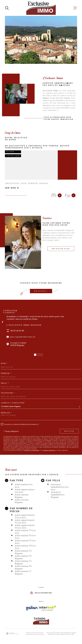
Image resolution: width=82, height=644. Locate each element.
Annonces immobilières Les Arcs (60, 487)
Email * (5, 383)
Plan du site (60, 633)
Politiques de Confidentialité (32, 450)
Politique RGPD (64, 634)
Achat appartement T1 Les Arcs (25, 516)
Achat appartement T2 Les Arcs (25, 521)
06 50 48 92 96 (17, 331)
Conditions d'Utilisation (49, 450)
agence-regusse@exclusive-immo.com (23, 337)
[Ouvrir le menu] (75, 8)
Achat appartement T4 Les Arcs (25, 526)
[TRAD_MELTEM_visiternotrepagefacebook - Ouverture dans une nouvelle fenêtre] (3, 322)
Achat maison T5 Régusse (23, 562)
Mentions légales (70, 633)
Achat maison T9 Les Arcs (25, 547)
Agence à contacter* (13, 403)
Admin (50, 634)
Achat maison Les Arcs (24, 486)
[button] (38, 56)
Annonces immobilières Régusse (58, 495)
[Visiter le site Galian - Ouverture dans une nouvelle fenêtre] (32, 608)
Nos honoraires (51, 633)
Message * (6, 413)
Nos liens (56, 634)
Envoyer (69, 431)
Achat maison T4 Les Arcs (25, 537)
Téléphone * (8, 393)
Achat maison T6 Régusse (23, 567)
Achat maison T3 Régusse (23, 552)
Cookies (72, 634)
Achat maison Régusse (22, 496)
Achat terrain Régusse (22, 501)
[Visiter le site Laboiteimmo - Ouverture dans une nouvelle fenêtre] (12, 634)
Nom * (4, 363)
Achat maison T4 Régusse (23, 557)
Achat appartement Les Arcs (25, 491)
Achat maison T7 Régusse (23, 573)
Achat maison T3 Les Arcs (25, 532)
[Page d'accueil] (41, 8)
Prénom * (6, 373)
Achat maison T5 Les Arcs (25, 542)
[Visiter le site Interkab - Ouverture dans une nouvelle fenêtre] (47, 608)
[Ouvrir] (7, 8)
